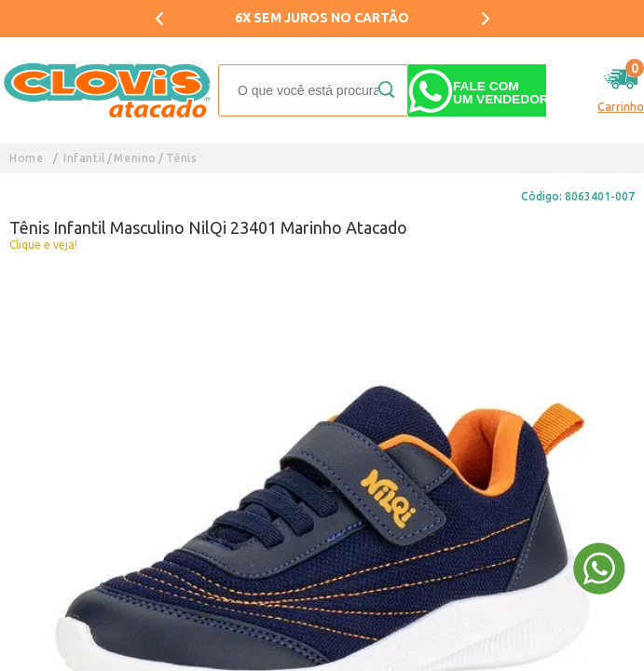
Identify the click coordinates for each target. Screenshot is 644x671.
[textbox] (313, 90)
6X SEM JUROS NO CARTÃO (322, 18)
